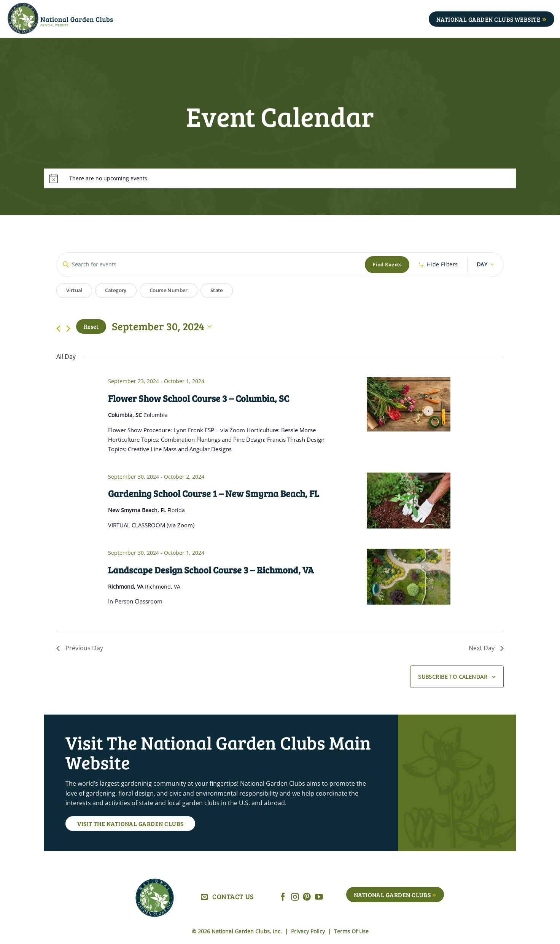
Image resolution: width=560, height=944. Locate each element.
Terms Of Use (351, 931)
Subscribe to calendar (453, 677)
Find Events (387, 264)
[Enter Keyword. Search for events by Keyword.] (211, 265)
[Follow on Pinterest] (307, 897)
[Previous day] (58, 329)
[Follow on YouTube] (319, 897)
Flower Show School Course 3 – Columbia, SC (199, 398)
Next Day (486, 648)
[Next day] (68, 329)
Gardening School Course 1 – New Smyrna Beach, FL (214, 493)
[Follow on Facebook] (283, 897)
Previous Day (80, 648)
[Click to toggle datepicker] (162, 326)
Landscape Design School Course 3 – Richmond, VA (211, 570)
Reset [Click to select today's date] (91, 326)
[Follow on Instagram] (295, 897)
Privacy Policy (309, 931)
